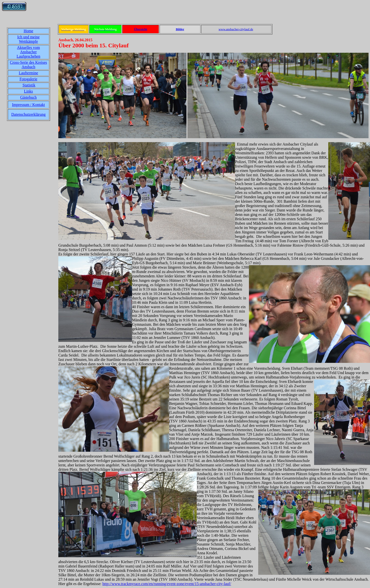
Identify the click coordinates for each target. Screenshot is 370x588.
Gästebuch (29, 97)
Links (28, 91)
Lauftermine (28, 73)
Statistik (29, 85)
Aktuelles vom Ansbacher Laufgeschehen (28, 52)
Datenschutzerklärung (28, 114)
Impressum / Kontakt (28, 105)
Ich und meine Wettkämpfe (29, 39)
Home (28, 31)
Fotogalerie (28, 79)
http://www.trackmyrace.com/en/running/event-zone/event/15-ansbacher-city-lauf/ (167, 584)
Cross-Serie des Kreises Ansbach (29, 65)
